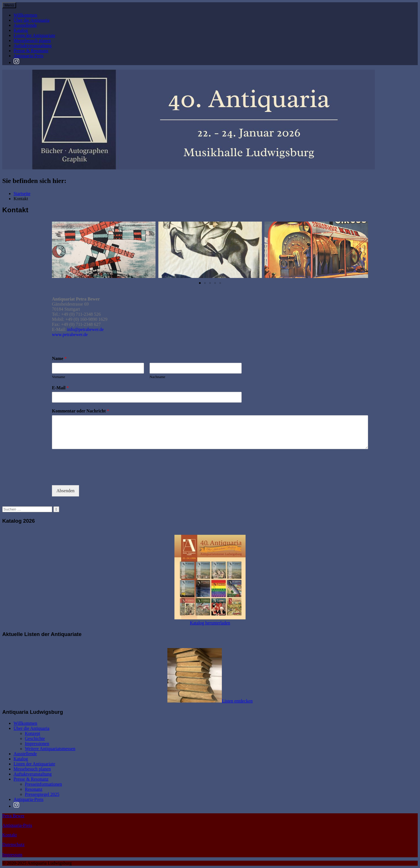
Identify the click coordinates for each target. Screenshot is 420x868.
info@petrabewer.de (86, 329)
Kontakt (10, 835)
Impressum (12, 855)
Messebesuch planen (32, 40)
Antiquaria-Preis (29, 56)
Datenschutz (13, 844)
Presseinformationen (43, 784)
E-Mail (60, 388)
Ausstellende (25, 25)
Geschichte (35, 738)
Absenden (65, 491)
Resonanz (34, 789)
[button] (58, 250)
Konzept (32, 733)
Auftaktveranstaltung (33, 46)
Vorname (59, 377)
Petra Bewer (13, 816)
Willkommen (25, 15)
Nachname (158, 377)
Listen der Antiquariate (34, 35)
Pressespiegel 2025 (42, 794)
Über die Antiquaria (31, 20)
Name (59, 358)
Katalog (21, 30)
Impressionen (37, 744)
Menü (9, 5)
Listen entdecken (237, 701)
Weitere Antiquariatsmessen (50, 749)
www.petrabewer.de (70, 334)
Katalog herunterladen (210, 623)
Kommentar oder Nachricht (80, 411)
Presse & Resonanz (31, 51)
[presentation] (95, 476)
